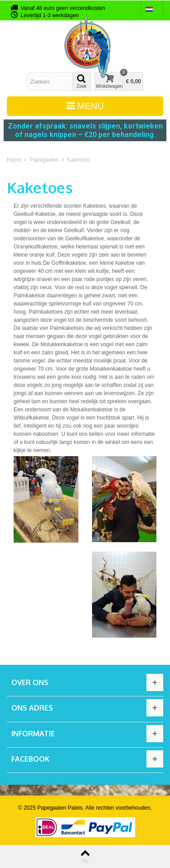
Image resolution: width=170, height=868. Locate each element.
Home (14, 160)
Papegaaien (44, 160)
